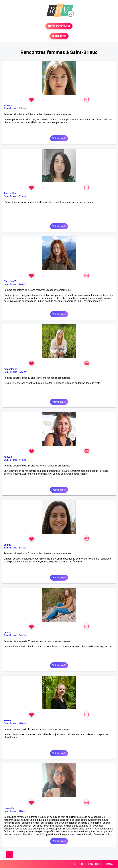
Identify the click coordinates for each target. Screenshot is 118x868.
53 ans (23, 372)
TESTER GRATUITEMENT (59, 26)
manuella (9, 808)
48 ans (23, 723)
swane (7, 720)
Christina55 (10, 281)
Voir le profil (59, 138)
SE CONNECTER (59, 36)
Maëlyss (8, 106)
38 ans (23, 635)
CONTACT (110, 864)
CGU (82, 864)
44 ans (23, 284)
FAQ (75, 864)
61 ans (23, 196)
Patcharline (10, 193)
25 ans (23, 108)
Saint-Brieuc (10, 108)
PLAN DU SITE (95, 864)
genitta (8, 633)
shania (7, 545)
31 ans (23, 548)
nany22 (8, 457)
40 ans (23, 811)
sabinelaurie (11, 369)
